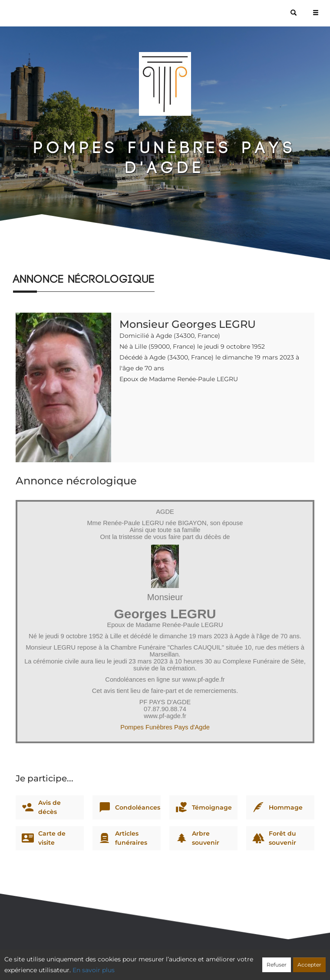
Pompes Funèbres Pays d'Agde (165, 727)
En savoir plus (94, 970)
